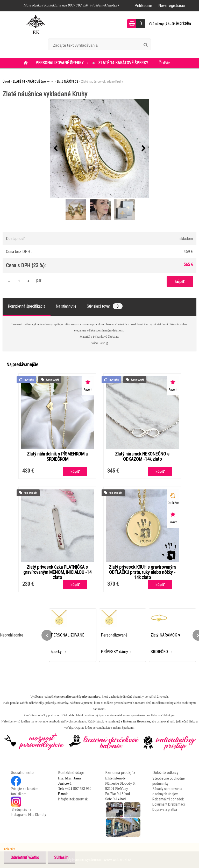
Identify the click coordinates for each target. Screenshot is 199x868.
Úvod (6, 81)
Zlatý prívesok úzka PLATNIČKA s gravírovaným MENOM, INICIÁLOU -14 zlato (57, 572)
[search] (145, 45)
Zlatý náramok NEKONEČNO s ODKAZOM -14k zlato (142, 457)
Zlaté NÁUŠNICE (67, 81)
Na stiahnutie (66, 306)
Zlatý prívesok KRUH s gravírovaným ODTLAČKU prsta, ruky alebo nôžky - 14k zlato (142, 572)
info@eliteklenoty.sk (73, 799)
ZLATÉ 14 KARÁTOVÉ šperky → (126, 63)
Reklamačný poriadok (168, 799)
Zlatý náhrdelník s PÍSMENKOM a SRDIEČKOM (57, 457)
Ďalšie (164, 63)
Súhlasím (61, 858)
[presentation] (55, 149)
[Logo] (36, 24)
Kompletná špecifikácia (27, 306)
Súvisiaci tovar (105, 306)
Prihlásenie (143, 6)
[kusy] (19, 281)
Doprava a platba (165, 809)
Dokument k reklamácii (169, 804)
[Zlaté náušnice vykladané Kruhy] (99, 149)
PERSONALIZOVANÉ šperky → (63, 63)
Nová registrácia (172, 6)
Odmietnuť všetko (25, 858)
